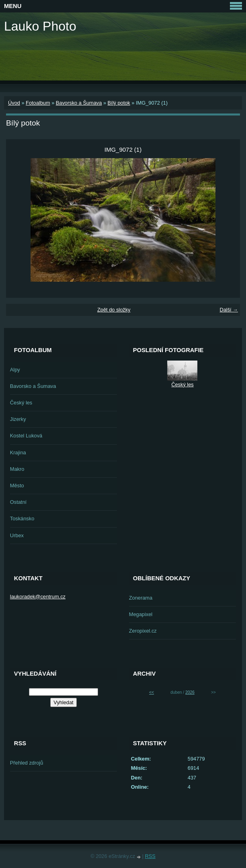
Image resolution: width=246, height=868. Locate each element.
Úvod (14, 103)
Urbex (17, 535)
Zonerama (141, 598)
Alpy (15, 370)
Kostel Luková (26, 436)
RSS (150, 856)
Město (17, 486)
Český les (21, 403)
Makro (17, 469)
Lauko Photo (40, 26)
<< (152, 692)
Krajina (18, 453)
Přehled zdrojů (27, 763)
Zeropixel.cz (143, 631)
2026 (190, 692)
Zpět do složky (114, 310)
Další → (229, 310)
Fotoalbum (38, 103)
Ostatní (18, 502)
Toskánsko (22, 519)
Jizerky (18, 419)
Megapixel (141, 614)
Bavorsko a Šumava (79, 103)
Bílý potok (119, 103)
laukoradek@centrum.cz (38, 597)
